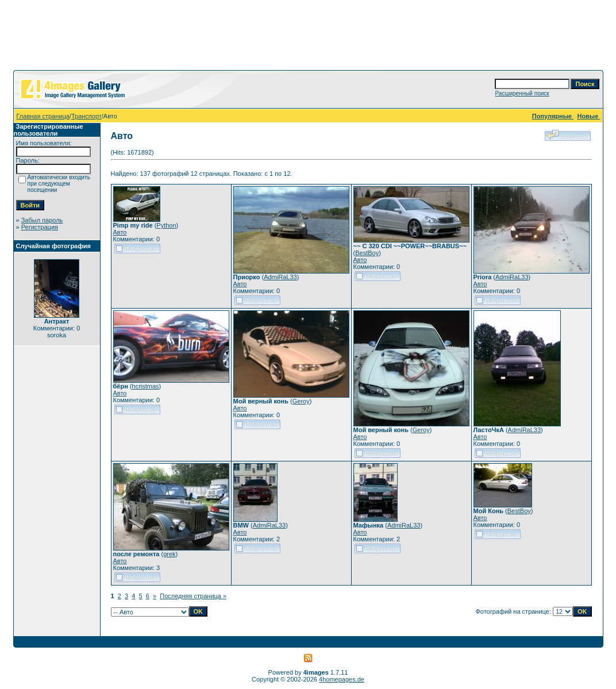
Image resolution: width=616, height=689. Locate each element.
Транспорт (86, 116)
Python (166, 225)
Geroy (301, 401)
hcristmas (146, 386)
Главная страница (43, 116)
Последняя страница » (193, 596)
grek (169, 554)
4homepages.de (342, 679)
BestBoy (367, 253)
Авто (120, 232)
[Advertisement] (308, 37)
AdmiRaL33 (280, 277)
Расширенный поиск (522, 93)
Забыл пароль (42, 220)
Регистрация (40, 227)
